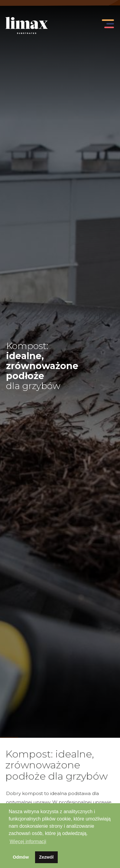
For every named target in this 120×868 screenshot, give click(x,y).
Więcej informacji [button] (28, 842)
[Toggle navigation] (107, 25)
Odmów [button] (21, 857)
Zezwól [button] (46, 857)
